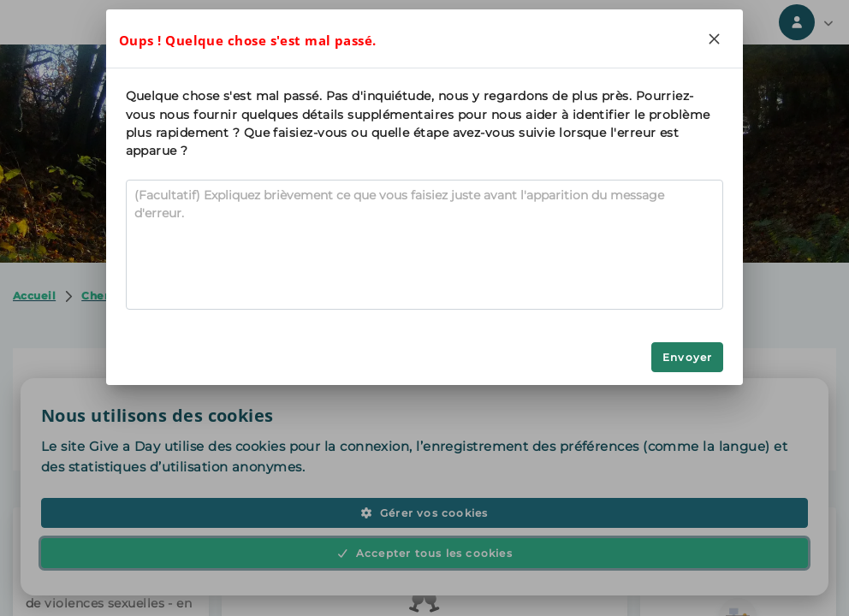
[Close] (714, 38)
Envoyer (687, 357)
